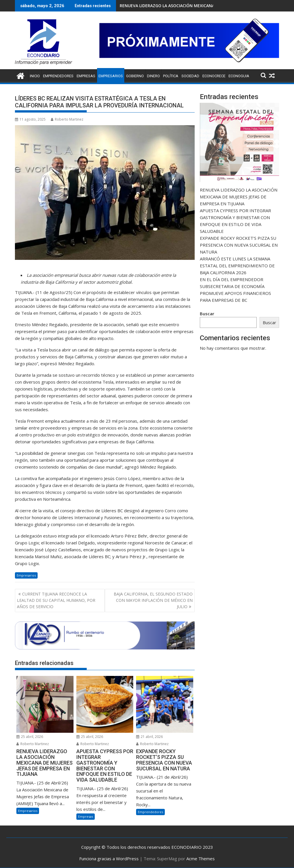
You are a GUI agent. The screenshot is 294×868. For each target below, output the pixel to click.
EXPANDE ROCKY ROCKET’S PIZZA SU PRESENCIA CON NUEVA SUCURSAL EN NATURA (239, 245)
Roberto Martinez (67, 119)
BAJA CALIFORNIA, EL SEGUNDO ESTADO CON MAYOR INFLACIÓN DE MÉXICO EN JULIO (153, 600)
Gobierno (135, 76)
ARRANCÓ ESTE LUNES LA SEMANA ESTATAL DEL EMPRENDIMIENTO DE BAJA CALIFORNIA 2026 (237, 266)
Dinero (153, 76)
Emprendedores (58, 76)
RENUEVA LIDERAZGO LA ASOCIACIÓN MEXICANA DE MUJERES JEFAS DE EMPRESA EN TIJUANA (239, 197)
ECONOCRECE (214, 76)
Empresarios (111, 76)
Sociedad (190, 76)
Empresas (86, 76)
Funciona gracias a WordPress (109, 859)
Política (171, 76)
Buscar (207, 314)
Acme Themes (201, 859)
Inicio (35, 76)
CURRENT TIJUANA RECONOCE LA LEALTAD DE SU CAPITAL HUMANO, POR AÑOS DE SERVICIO (56, 600)
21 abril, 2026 (149, 737)
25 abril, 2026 (30, 737)
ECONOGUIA (239, 76)
